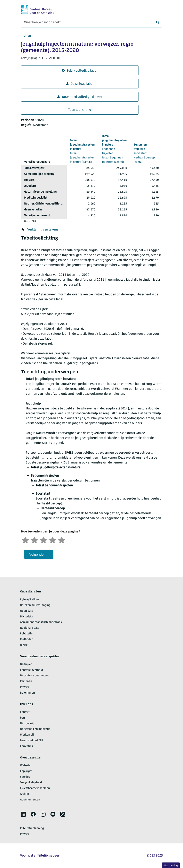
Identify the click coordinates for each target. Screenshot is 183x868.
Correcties (26, 746)
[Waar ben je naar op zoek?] (91, 23)
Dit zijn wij (27, 724)
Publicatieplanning (32, 828)
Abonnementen (30, 800)
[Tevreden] (53, 540)
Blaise (24, 645)
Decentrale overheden (34, 676)
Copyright (26, 771)
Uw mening (171, 866)
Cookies (25, 777)
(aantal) (83, 151)
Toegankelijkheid (31, 783)
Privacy (25, 687)
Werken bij (27, 735)
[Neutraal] (43, 540)
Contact (25, 712)
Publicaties (27, 634)
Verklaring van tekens (43, 230)
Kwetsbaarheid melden (35, 788)
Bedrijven (26, 664)
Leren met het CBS (32, 741)
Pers (23, 718)
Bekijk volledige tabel (80, 71)
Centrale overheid (31, 670)
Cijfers (27, 36)
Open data (27, 611)
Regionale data (30, 628)
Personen (26, 681)
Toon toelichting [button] (80, 110)
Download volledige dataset (80, 97)
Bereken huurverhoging (35, 605)
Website (25, 766)
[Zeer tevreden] (62, 540)
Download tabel (80, 84)
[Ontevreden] (34, 540)
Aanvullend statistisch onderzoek (41, 622)
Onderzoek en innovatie (35, 729)
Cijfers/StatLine (30, 600)
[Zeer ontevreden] (25, 540)
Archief (25, 794)
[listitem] (23, 814)
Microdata (26, 617)
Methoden (27, 639)
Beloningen (27, 693)
